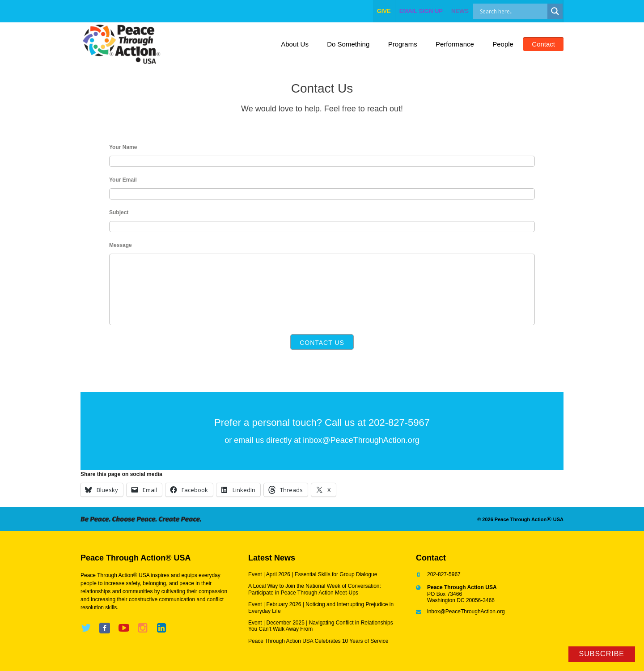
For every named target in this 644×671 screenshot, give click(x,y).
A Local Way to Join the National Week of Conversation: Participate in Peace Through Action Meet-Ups (315, 589)
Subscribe (602, 654)
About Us (295, 44)
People (503, 44)
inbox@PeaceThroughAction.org (361, 440)
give (384, 11)
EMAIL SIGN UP (421, 11)
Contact (543, 44)
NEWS (460, 11)
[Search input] (520, 11)
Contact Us (322, 343)
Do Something (348, 44)
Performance (455, 44)
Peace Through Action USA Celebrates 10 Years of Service (318, 641)
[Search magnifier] (555, 11)
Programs (403, 44)
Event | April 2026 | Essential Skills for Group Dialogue (313, 574)
